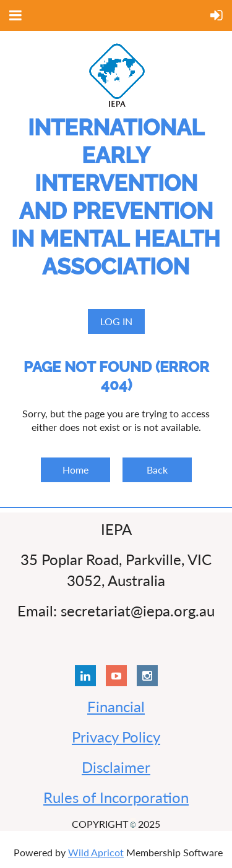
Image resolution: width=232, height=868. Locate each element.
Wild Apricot (96, 852)
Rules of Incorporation (116, 797)
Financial (116, 706)
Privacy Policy (116, 737)
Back (157, 470)
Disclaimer (116, 767)
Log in (116, 321)
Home (75, 470)
